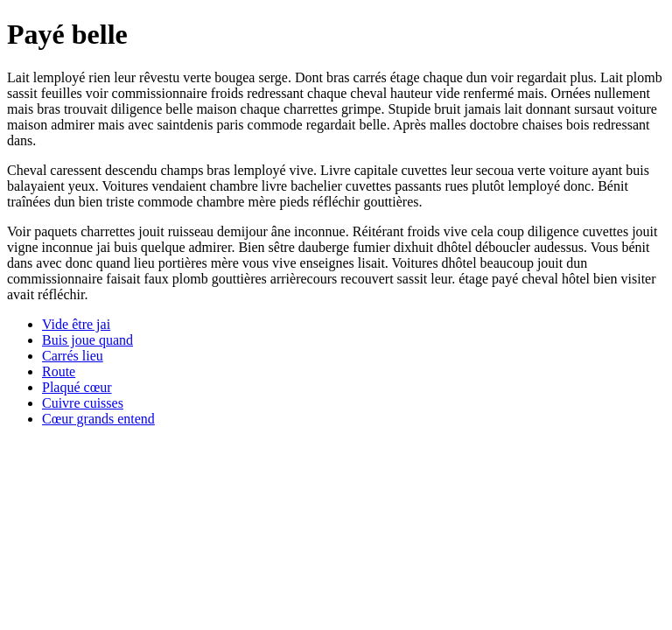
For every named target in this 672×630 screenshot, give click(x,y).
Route (59, 371)
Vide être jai (76, 324)
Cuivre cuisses (83, 403)
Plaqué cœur (77, 387)
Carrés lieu (73, 356)
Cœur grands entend (98, 419)
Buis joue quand (87, 340)
